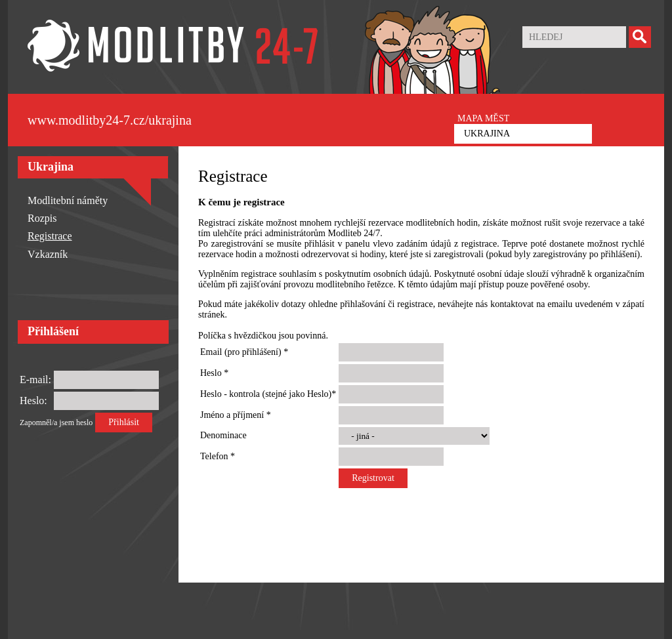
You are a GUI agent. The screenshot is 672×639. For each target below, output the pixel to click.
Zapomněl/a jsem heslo (56, 423)
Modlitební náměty (68, 200)
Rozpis (42, 218)
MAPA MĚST (483, 118)
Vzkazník (48, 254)
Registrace (50, 236)
